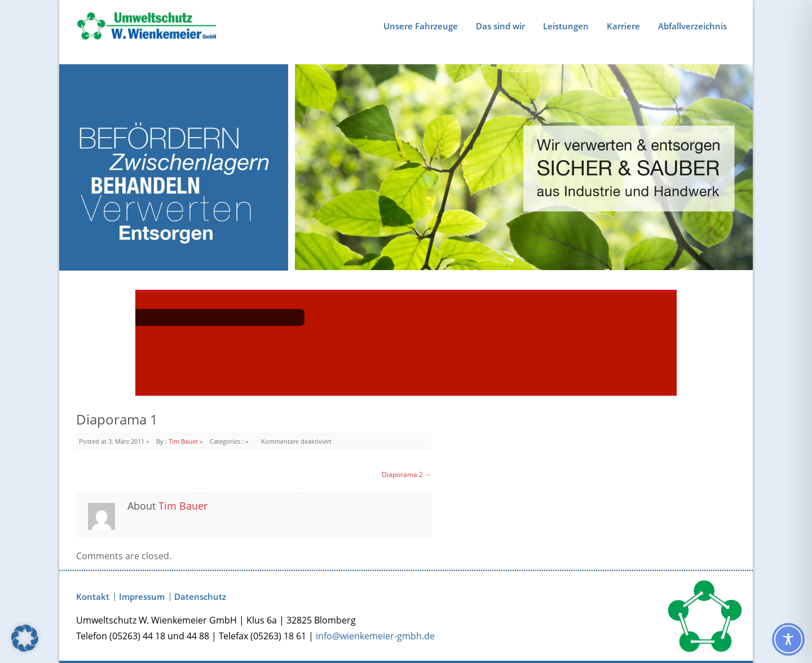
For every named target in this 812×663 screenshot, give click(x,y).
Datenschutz (200, 597)
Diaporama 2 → (407, 474)
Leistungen (566, 26)
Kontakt (93, 597)
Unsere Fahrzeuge (421, 26)
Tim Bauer (183, 441)
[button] (25, 638)
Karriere (623, 26)
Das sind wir (500, 26)
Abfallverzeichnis (692, 26)
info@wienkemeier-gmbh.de (375, 636)
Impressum (142, 597)
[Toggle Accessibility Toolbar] (788, 639)
